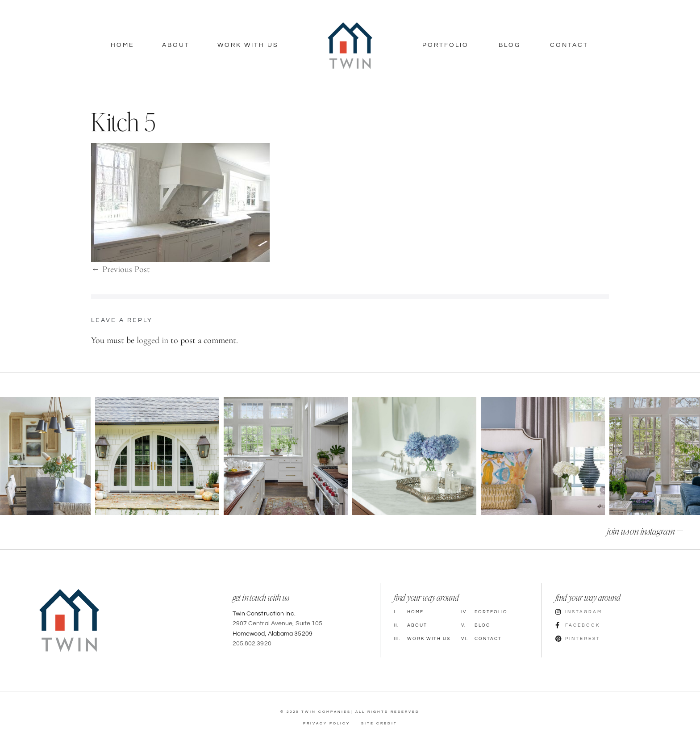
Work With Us (248, 45)
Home (123, 45)
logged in (152, 340)
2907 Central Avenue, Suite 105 (278, 623)
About (176, 45)
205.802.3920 (252, 644)
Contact (569, 45)
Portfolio (446, 45)
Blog (510, 45)
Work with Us (422, 639)
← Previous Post (121, 269)
